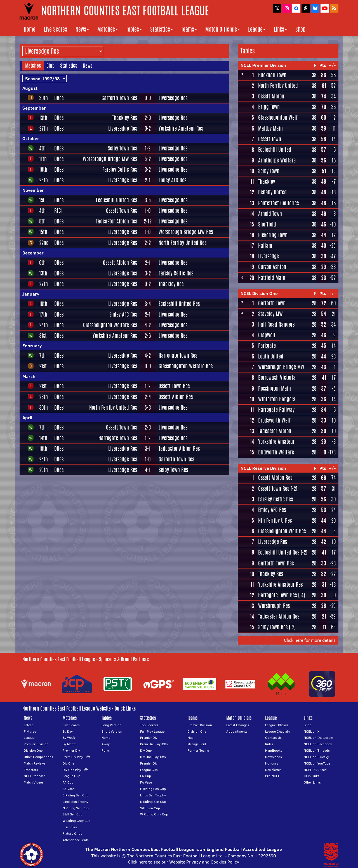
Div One (68, 763)
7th (42, 355)
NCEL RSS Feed (315, 770)
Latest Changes (238, 725)
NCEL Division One (259, 293)
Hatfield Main (272, 278)
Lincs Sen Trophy (76, 802)
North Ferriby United (278, 86)
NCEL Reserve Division (263, 468)
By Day (68, 731)
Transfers (31, 770)
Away (106, 744)
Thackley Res (125, 118)
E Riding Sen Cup (76, 795)
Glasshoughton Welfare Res (110, 325)
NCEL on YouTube (317, 763)
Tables (134, 29)
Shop (300, 29)
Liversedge (268, 256)
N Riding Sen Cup (76, 808)
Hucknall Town (272, 75)
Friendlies (70, 827)
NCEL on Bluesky (316, 757)
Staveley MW (270, 314)
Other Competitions (38, 757)
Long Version (111, 725)
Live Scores (56, 29)
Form (106, 750)
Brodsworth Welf (274, 420)
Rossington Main (275, 388)
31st (43, 336)
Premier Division (36, 744)
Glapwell (267, 335)
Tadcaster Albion (275, 431)
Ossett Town (270, 139)
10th (43, 304)
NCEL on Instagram (318, 738)
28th (43, 397)
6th (42, 263)
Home (30, 29)
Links (280, 29)
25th (43, 180)
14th (43, 438)
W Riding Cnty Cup (77, 821)
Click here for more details (310, 640)
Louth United (271, 356)
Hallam (265, 246)
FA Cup (68, 782)
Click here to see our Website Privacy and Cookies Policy (183, 862)
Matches (108, 29)
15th (43, 232)
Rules (269, 744)
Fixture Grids (72, 833)
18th (43, 169)
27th (43, 128)
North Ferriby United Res (182, 243)
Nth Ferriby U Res (275, 520)
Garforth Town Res (119, 98)
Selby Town (269, 171)
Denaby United (272, 192)
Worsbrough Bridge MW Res (110, 159)
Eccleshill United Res (116, 200)
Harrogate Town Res (178, 355)
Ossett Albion (271, 96)
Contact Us (273, 738)
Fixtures (30, 731)
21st (43, 366)
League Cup (71, 776)
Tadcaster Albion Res (116, 221)
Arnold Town (270, 214)
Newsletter (273, 770)
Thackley (267, 181)
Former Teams (198, 750)
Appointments (237, 731)
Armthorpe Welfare (277, 160)
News (82, 29)
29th (43, 470)
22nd (44, 243)
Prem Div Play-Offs (76, 757)
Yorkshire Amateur (276, 442)
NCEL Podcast (34, 776)
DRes (59, 98)
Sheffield (267, 224)
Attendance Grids (76, 840)
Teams (189, 29)
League (257, 29)
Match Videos (34, 782)
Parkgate (267, 346)
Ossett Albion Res (120, 263)
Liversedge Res (173, 98)
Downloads (274, 757)
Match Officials (222, 29)
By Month (70, 744)
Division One (33, 750)
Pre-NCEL (272, 776)
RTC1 (58, 211)
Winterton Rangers (277, 399)
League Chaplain (277, 731)
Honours (272, 763)
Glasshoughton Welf (278, 117)
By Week (69, 738)
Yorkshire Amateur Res (181, 128)
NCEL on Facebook (318, 744)
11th (43, 159)
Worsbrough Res (274, 606)
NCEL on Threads (317, 750)
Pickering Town (273, 235)
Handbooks (274, 750)
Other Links (312, 782)
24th (43, 325)
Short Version (112, 731)
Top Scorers (149, 725)
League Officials (277, 725)
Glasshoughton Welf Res (282, 531)
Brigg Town (269, 107)
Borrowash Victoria (277, 378)
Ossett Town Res (122, 211)
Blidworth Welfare (276, 452)
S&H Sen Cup (73, 814)
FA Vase (69, 789)
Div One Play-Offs (76, 770)
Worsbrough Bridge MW (281, 367)
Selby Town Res (122, 148)
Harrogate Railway (276, 410)
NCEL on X (312, 731)
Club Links (312, 776)
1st (42, 200)
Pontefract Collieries (278, 203)
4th (42, 148)
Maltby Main (270, 128)
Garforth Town (272, 303)
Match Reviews (35, 763)
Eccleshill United (275, 150)
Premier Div (71, 750)
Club (50, 65)
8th (42, 221)
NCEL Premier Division (263, 65)
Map (190, 738)
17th (43, 314)
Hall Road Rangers (276, 324)
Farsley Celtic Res (120, 169)
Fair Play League (152, 731)
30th (43, 98)
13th (43, 118)
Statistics (162, 29)
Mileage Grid (197, 744)
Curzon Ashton (272, 267)
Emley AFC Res (172, 180)
